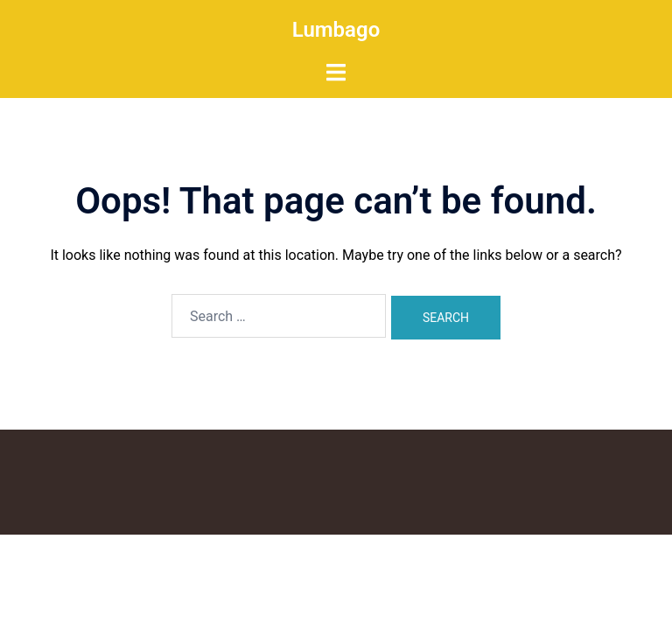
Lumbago (336, 30)
